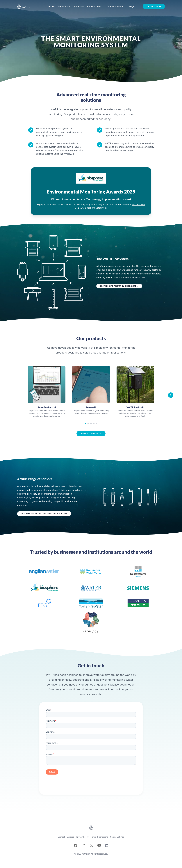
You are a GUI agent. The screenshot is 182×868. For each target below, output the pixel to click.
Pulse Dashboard (47, 407)
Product (65, 7)
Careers (70, 837)
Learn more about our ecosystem (119, 286)
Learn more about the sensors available (44, 514)
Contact (61, 837)
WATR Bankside (135, 407)
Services (79, 7)
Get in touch (154, 6)
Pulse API (91, 407)
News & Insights (117, 7)
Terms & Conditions (99, 837)
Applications (96, 7)
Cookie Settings (117, 837)
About (51, 7)
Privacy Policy (82, 837)
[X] (91, 845)
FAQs (132, 7)
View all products (91, 434)
